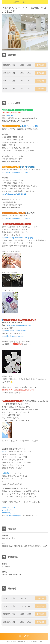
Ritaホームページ (8, 507)
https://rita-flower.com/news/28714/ (15, 331)
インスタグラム (8, 510)
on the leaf (10, 115)
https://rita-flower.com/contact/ (13, 336)
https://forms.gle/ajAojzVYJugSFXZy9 (16, 172)
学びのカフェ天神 (31, 126)
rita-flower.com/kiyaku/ (14, 516)
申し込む (41, 65)
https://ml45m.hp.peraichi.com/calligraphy (17, 238)
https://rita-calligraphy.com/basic (19, 325)
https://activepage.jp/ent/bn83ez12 (14, 194)
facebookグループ (9, 513)
